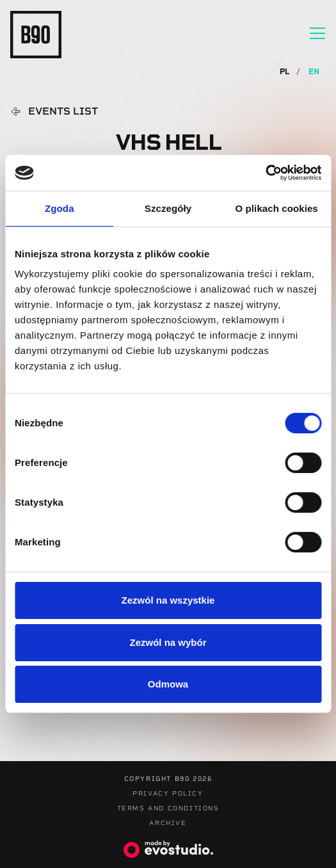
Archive (168, 823)
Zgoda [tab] (60, 208)
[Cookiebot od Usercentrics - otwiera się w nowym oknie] (265, 173)
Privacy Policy (168, 793)
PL (286, 72)
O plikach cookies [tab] (277, 208)
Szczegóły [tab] (168, 208)
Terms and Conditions (168, 808)
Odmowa (168, 684)
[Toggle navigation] (317, 33)
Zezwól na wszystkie (168, 600)
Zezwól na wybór (168, 642)
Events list (63, 111)
